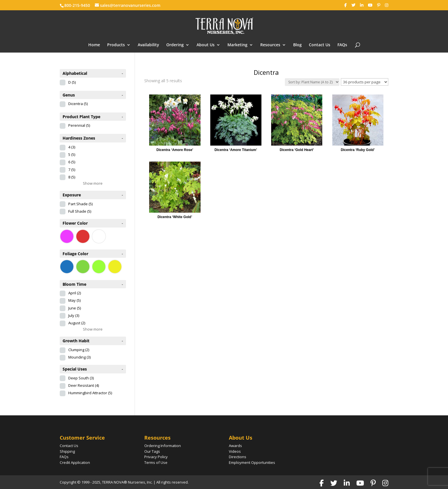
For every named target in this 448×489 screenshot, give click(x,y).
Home (94, 45)
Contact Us (320, 45)
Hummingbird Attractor (90, 393)
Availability (148, 45)
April (75, 293)
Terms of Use (156, 462)
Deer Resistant (84, 385)
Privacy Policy (156, 457)
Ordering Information (163, 446)
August (77, 323)
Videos (235, 451)
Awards (235, 446)
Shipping (67, 451)
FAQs (342, 45)
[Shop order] (312, 82)
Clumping (79, 350)
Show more (93, 183)
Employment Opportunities (252, 462)
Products (116, 45)
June (75, 308)
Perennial (79, 125)
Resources (270, 45)
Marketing (237, 45)
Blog (297, 45)
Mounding (79, 357)
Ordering (175, 45)
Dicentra (78, 104)
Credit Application (75, 462)
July (74, 315)
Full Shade (80, 211)
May (74, 300)
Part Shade (80, 204)
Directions (238, 457)
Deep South (81, 378)
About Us (206, 45)
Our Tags (152, 451)
